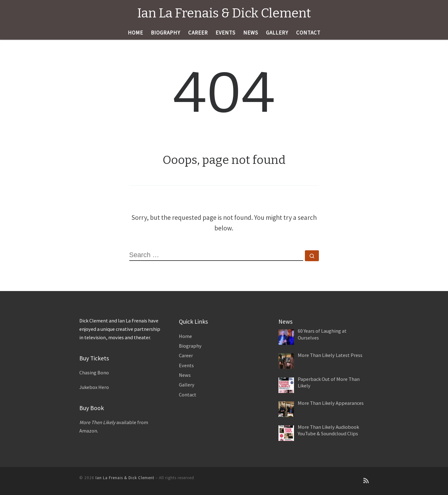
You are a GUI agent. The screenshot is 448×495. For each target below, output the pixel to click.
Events (186, 365)
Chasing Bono (94, 372)
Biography (190, 346)
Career (186, 355)
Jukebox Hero (94, 387)
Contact (188, 395)
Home (185, 336)
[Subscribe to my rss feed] (366, 481)
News (185, 375)
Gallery (187, 385)
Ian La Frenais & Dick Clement (125, 478)
